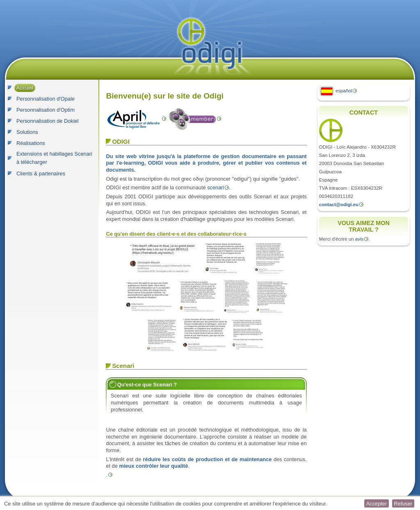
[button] (377, 503)
